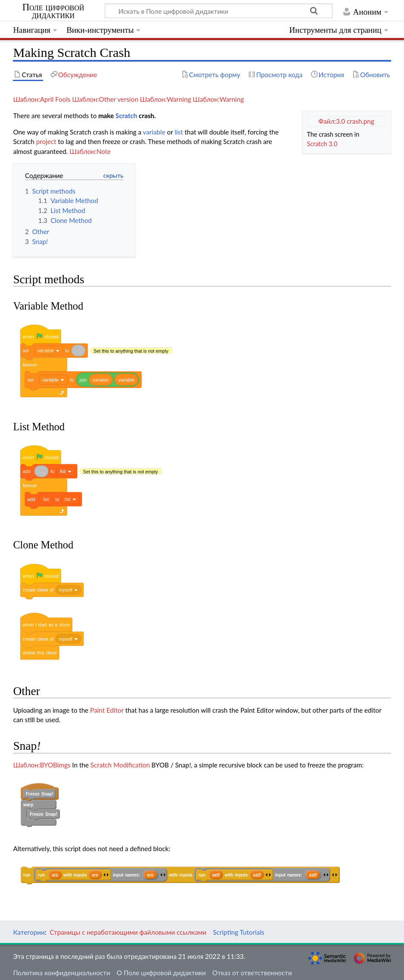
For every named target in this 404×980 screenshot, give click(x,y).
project (46, 141)
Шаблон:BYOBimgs (42, 762)
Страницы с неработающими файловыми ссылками (128, 928)
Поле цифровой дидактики (53, 11)
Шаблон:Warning (166, 99)
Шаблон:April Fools (42, 99)
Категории (29, 928)
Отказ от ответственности (252, 968)
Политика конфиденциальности (61, 968)
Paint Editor (107, 708)
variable (154, 132)
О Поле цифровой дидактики (161, 968)
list (179, 132)
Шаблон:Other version (105, 99)
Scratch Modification (120, 762)
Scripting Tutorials (239, 928)
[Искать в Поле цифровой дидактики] (219, 11)
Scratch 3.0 (322, 144)
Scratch (126, 116)
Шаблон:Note (90, 151)
